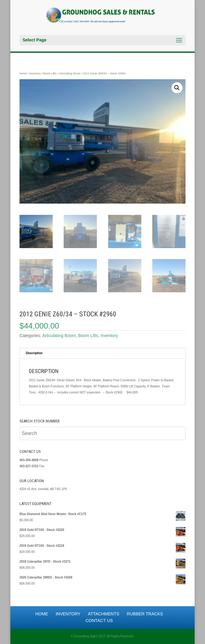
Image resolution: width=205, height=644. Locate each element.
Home (23, 73)
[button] (177, 88)
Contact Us (99, 621)
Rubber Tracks (145, 614)
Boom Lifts (50, 73)
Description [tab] (34, 353)
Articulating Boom (69, 73)
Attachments (104, 614)
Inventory (35, 73)
